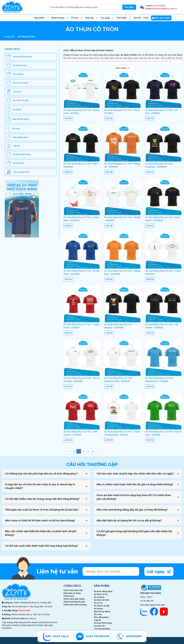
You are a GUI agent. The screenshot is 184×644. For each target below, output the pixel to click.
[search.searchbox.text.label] (92, 7)
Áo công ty (99, 597)
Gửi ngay (159, 571)
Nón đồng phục (102, 617)
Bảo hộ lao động (102, 611)
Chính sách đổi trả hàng (75, 605)
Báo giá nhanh (161, 18)
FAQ (146, 18)
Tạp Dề (97, 620)
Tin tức (77, 18)
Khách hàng (60, 18)
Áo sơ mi (98, 603)
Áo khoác (99, 609)
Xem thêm (123, 68)
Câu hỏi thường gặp (92, 464)
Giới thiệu (123, 18)
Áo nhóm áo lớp (102, 606)
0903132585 (160, 6)
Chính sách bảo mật (73, 590)
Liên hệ (137, 18)
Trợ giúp (107, 18)
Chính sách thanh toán (74, 602)
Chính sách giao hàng (74, 599)
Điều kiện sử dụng (72, 593)
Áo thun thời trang (103, 623)
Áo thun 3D (99, 626)
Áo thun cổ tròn (101, 600)
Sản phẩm (41, 18)
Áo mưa (98, 614)
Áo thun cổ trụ (101, 594)
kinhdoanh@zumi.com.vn (165, 9)
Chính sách (69, 596)
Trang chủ (9, 37)
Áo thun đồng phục (103, 591)
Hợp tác (92, 18)
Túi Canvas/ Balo (102, 629)
